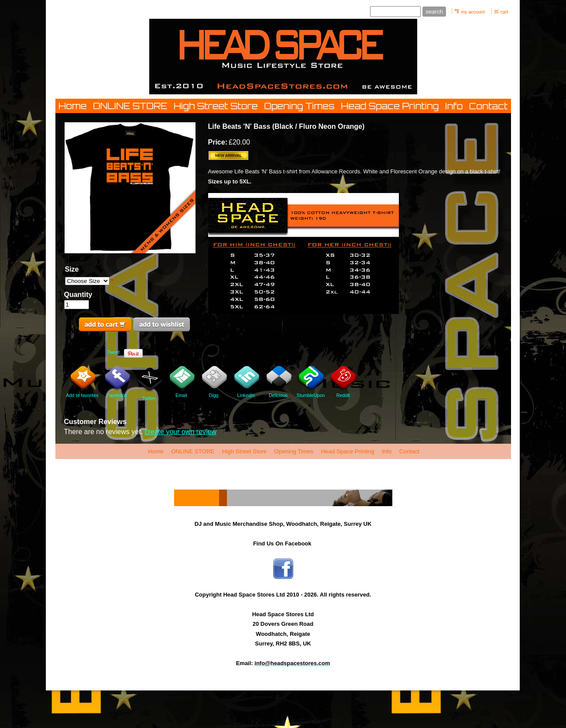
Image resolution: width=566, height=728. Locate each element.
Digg (214, 382)
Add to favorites (82, 382)
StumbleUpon (311, 382)
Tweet (113, 352)
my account (473, 12)
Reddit (343, 382)
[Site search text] (395, 12)
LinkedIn (246, 382)
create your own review (180, 432)
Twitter (149, 384)
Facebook (117, 382)
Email (182, 382)
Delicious (278, 382)
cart (504, 12)
